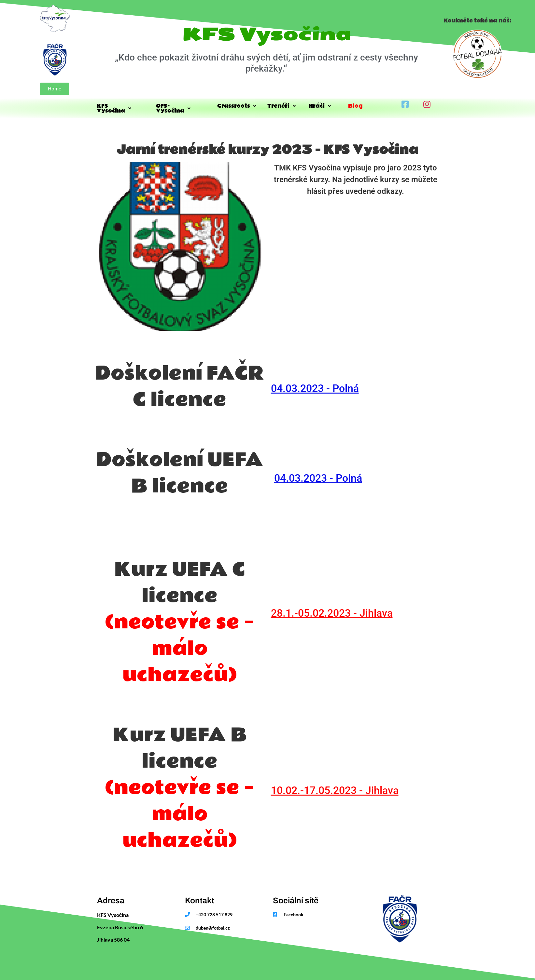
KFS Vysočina (121, 106)
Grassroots (237, 106)
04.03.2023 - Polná (315, 385)
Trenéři (283, 106)
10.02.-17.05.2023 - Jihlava (335, 787)
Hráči (324, 106)
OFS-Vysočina (182, 106)
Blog (364, 106)
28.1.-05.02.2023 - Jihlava (332, 610)
